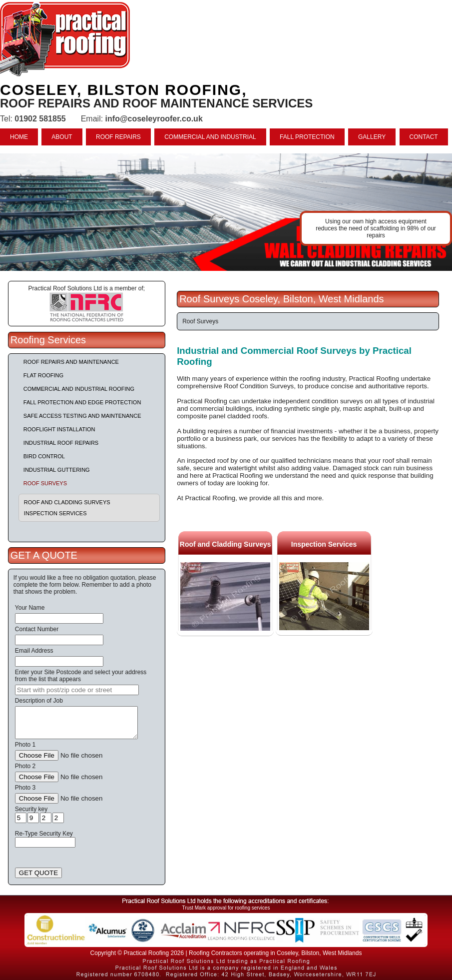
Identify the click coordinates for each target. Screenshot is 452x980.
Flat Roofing (43, 375)
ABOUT (62, 137)
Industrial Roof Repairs (61, 443)
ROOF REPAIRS (118, 137)
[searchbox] (77, 690)
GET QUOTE (38, 873)
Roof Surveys (45, 483)
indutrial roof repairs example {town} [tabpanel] (226, 212)
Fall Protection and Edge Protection (82, 402)
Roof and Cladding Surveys (67, 502)
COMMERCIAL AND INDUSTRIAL (210, 137)
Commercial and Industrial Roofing (79, 389)
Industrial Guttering (57, 470)
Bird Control (44, 456)
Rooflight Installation (59, 429)
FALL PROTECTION (307, 137)
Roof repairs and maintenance (71, 362)
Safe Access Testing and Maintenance (82, 416)
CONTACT (424, 137)
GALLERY (372, 137)
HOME (19, 137)
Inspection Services (55, 513)
